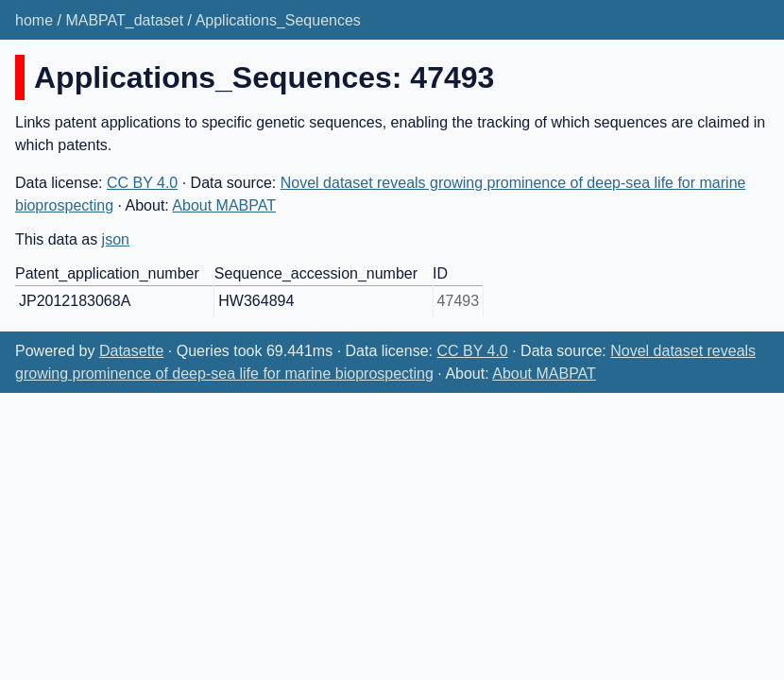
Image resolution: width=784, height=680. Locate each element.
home (34, 20)
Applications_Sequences (278, 20)
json (116, 239)
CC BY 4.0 (142, 183)
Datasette (131, 351)
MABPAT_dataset (124, 20)
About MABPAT (224, 205)
